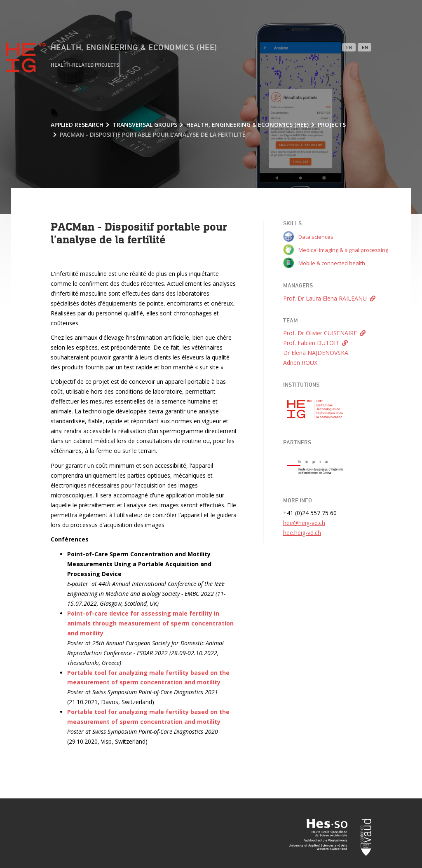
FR (349, 48)
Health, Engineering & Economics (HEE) (134, 48)
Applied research (77, 125)
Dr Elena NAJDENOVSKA (316, 353)
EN (365, 48)
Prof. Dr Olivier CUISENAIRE (320, 333)
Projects (332, 125)
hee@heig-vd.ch (304, 523)
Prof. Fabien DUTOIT (311, 343)
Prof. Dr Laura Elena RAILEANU (325, 298)
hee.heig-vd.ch (302, 533)
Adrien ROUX (300, 363)
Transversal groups (145, 125)
